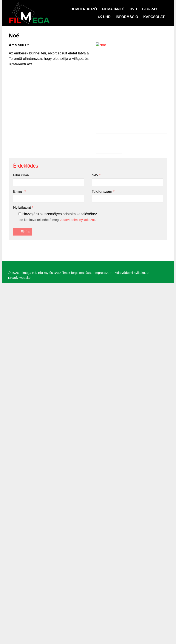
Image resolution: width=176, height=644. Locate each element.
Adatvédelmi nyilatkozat (119, 240)
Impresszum (93, 240)
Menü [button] (14, 202)
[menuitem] (19, 210)
